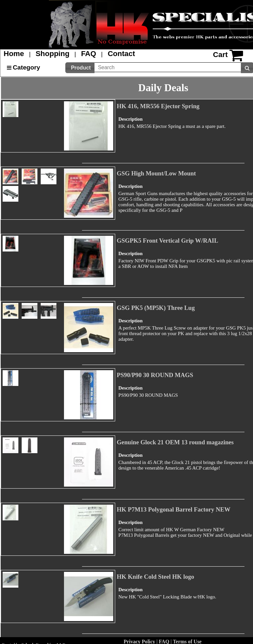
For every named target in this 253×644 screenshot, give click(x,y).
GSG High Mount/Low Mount (156, 173)
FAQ (89, 54)
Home (14, 54)
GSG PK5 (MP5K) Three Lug (156, 308)
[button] (80, 68)
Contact (121, 54)
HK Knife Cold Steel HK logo (156, 577)
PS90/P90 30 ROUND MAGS (155, 375)
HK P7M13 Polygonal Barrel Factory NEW (174, 509)
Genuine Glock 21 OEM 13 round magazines (175, 442)
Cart (220, 55)
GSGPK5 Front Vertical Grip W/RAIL (168, 241)
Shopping (52, 54)
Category (26, 67)
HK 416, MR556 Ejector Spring (158, 106)
